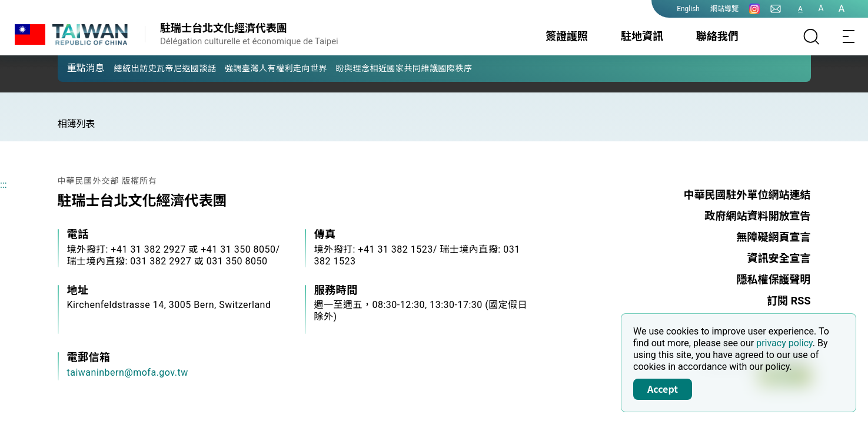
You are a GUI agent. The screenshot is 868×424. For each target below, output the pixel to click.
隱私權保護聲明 (774, 279)
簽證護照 (567, 36)
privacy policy (784, 343)
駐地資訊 (642, 36)
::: (4, 185)
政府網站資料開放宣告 (758, 216)
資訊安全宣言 (779, 258)
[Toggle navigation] (849, 37)
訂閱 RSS (789, 301)
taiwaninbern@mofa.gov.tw (128, 372)
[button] (75, 68)
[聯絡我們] (776, 9)
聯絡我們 (717, 36)
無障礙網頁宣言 (774, 237)
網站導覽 (724, 9)
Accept (663, 389)
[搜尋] (812, 37)
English (688, 9)
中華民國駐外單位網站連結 (747, 195)
